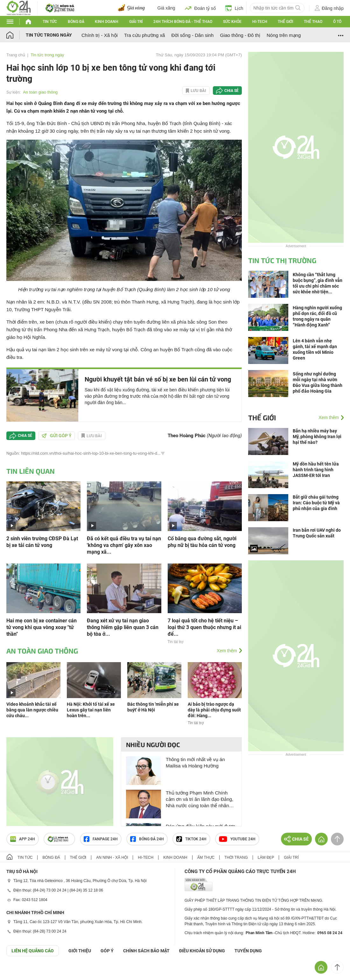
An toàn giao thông (40, 92)
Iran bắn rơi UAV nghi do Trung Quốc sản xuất (317, 533)
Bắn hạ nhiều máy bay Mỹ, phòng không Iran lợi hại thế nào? (317, 437)
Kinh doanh (107, 22)
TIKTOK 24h (191, 839)
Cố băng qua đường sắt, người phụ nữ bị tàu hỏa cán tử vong (202, 542)
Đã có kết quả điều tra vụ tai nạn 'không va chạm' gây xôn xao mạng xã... (124, 545)
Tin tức (50, 22)
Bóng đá (76, 22)
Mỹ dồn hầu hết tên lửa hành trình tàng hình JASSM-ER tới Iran (316, 470)
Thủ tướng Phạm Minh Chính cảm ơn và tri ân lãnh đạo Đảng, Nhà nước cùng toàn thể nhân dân (199, 799)
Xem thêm (227, 651)
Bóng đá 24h (147, 839)
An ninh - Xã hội (112, 857)
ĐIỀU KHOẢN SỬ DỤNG (202, 951)
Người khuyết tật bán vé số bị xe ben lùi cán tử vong (158, 379)
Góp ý (107, 951)
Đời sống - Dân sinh (192, 35)
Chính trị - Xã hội (100, 35)
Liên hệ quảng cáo (33, 951)
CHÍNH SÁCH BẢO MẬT (146, 951)
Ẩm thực (206, 857)
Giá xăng (166, 8)
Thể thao (313, 22)
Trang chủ (16, 55)
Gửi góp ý (57, 436)
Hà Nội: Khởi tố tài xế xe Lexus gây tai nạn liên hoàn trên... (91, 710)
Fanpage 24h (101, 839)
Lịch (234, 8)
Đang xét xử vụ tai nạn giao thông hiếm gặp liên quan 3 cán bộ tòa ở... (123, 627)
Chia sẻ (231, 91)
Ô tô (337, 22)
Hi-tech (260, 22)
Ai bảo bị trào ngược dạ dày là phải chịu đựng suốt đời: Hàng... (214, 710)
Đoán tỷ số (200, 8)
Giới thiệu (80, 951)
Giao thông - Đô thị (240, 35)
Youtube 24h (237, 839)
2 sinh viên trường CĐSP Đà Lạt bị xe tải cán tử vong (42, 542)
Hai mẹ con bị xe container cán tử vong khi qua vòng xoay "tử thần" (42, 627)
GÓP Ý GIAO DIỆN (19, 972)
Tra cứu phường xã (145, 35)
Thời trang (236, 857)
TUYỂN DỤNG (248, 951)
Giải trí (136, 22)
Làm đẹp (266, 857)
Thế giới (285, 22)
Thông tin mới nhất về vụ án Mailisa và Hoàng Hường (195, 763)
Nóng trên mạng (284, 35)
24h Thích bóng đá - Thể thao (183, 22)
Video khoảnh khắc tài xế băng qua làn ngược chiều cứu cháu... (32, 710)
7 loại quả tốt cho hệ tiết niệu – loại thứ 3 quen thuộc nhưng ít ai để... (204, 627)
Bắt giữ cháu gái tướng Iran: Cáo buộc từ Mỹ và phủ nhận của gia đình (316, 503)
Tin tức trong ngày (49, 35)
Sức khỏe (232, 22)
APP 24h (23, 839)
